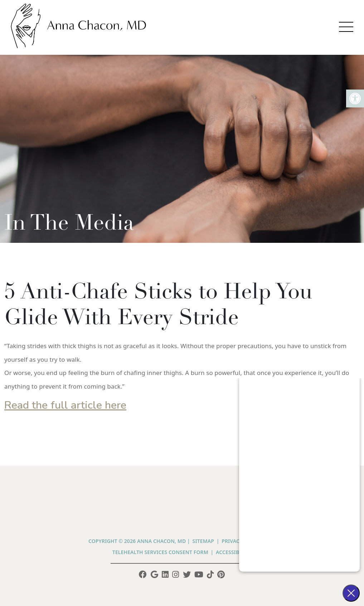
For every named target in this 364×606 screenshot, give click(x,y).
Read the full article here (65, 405)
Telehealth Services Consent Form (160, 552)
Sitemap (203, 541)
